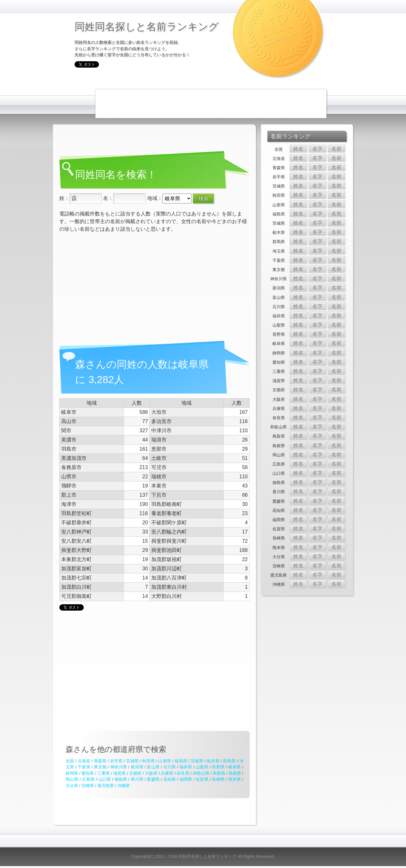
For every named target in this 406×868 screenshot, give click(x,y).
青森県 (100, 761)
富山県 (153, 767)
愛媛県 (153, 779)
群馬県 (229, 761)
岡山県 (72, 779)
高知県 (170, 779)
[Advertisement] (211, 104)
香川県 (137, 779)
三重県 (104, 773)
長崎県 (218, 779)
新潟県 (137, 767)
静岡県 (72, 773)
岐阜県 (235, 767)
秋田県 (148, 761)
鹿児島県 (106, 786)
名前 (337, 149)
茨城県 (197, 761)
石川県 (170, 767)
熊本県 (235, 779)
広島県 (88, 779)
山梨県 (202, 767)
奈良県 (183, 773)
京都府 (135, 773)
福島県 (181, 761)
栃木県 (213, 761)
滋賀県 (119, 773)
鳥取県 (219, 773)
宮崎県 (88, 786)
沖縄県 (124, 786)
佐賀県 (202, 779)
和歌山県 (201, 773)
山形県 (165, 761)
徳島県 (121, 779)
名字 (318, 149)
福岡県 (186, 779)
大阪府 (151, 773)
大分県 (72, 786)
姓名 (298, 149)
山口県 (105, 779)
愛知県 (88, 773)
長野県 (218, 767)
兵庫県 (167, 773)
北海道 (84, 761)
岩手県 (116, 761)
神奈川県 (119, 767)
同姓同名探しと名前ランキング (147, 27)
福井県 (186, 767)
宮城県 (133, 761)
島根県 (235, 773)
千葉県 (84, 767)
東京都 (100, 767)
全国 (70, 761)
